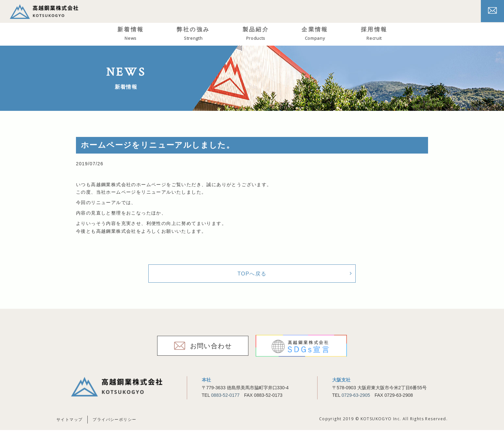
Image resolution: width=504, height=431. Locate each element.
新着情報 (141, 34)
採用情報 (384, 34)
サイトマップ (69, 421)
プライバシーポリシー (114, 421)
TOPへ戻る (252, 274)
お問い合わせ (211, 347)
